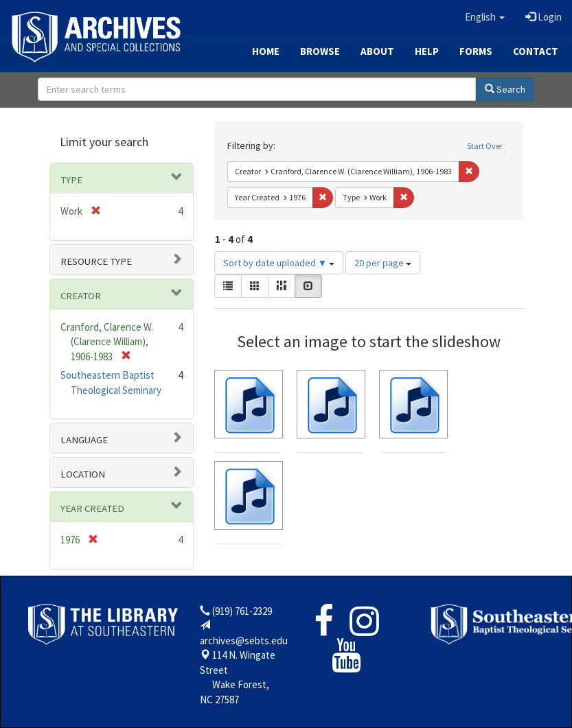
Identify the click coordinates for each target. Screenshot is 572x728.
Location (83, 474)
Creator (81, 296)
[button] (485, 17)
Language (84, 440)
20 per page (383, 263)
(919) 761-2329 (242, 611)
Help (427, 51)
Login (544, 17)
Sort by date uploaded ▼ (279, 263)
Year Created (92, 508)
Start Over (485, 146)
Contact (536, 51)
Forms (476, 51)
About (377, 51)
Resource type (96, 261)
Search (505, 89)
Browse (320, 51)
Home (266, 51)
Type (71, 180)
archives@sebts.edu (244, 641)
